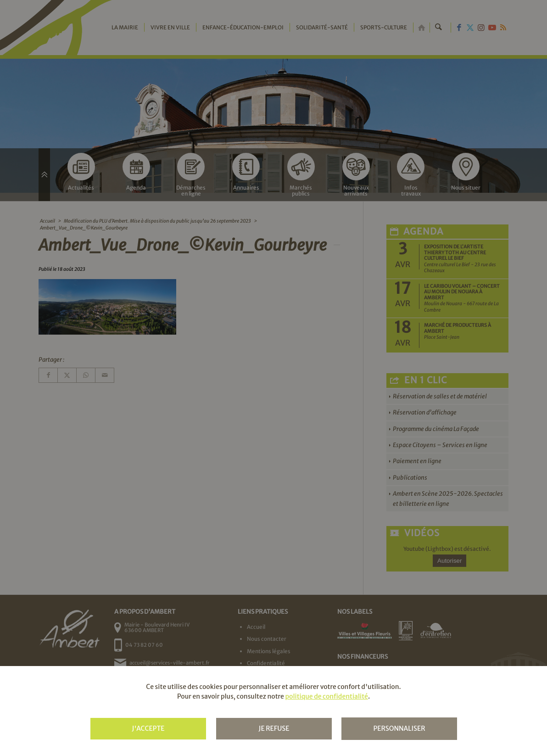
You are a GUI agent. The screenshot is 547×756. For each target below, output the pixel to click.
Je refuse (274, 728)
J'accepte (148, 728)
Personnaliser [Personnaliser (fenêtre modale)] (399, 728)
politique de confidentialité (326, 696)
